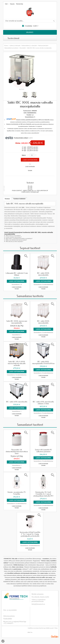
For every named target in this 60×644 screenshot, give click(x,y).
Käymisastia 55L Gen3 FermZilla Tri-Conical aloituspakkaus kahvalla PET (43, 494)
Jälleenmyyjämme (9, 616)
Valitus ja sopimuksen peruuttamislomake (39, 600)
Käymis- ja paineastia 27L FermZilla (17, 493)
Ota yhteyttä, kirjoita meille (40, 597)
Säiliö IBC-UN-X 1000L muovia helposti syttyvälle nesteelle (17, 364)
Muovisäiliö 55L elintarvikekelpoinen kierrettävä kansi (17, 452)
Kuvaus (7, 199)
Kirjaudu (12, 4)
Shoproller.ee (55, 637)
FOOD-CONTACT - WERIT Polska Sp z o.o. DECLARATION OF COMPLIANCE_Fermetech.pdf (30, 191)
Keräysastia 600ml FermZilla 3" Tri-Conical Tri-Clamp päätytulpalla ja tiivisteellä (30, 534)
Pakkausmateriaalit (43, 46)
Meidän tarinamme (38, 594)
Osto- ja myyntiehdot (10, 610)
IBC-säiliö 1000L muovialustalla (43, 274)
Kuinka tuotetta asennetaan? (14, 237)
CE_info (30, 186)
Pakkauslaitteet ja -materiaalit (29, 46)
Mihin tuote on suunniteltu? (13, 236)
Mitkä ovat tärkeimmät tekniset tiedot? (16, 240)
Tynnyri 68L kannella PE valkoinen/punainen (43, 451)
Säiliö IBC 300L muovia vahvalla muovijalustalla (39, 48)
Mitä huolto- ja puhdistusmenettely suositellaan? (19, 239)
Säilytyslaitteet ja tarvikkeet (11, 48)
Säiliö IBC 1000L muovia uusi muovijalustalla (17, 322)
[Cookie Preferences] (3, 641)
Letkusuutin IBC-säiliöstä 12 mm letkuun (17, 274)
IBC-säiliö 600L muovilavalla (17, 402)
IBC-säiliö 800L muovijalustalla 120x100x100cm (43, 363)
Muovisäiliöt (23, 48)
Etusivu (6, 46)
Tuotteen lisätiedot (19, 199)
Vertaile (30, 171)
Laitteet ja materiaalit (15, 46)
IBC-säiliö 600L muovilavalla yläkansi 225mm (43, 403)
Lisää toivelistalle (30, 167)
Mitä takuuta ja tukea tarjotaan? (14, 241)
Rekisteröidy (20, 4)
